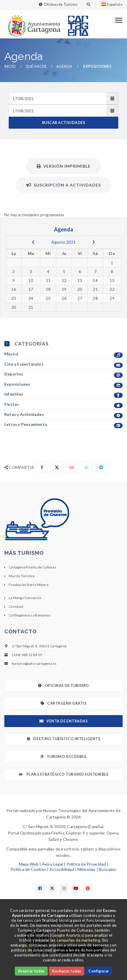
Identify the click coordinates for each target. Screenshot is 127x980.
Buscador (108, 869)
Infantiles (63, 394)
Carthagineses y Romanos (30, 615)
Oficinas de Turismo (61, 5)
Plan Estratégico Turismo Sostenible (64, 774)
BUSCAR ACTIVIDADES (63, 123)
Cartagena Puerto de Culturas (32, 567)
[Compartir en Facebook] (42, 467)
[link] (33, 23)
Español (112, 5)
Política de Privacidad (86, 864)
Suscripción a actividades (64, 185)
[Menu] (117, 20)
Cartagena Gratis (64, 703)
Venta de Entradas (63, 721)
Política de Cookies (28, 869)
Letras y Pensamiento (63, 425)
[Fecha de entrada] (58, 98)
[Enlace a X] (52, 888)
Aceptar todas (31, 971)
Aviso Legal (52, 864)
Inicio (10, 67)
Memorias (87, 869)
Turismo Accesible (63, 757)
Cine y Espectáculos (63, 364)
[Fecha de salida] (58, 111)
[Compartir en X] (57, 467)
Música (63, 354)
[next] (94, 242)
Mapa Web (29, 864)
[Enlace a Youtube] (76, 888)
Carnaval (16, 606)
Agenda (64, 67)
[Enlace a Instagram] (64, 888)
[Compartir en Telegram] (101, 467)
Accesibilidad (62, 869)
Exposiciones (63, 384)
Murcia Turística (22, 576)
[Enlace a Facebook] (40, 888)
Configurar (99, 971)
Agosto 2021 (63, 242)
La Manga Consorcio (25, 598)
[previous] (33, 242)
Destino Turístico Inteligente (63, 739)
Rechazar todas (67, 971)
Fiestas (63, 404)
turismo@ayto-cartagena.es (34, 663)
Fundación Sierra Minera (29, 585)
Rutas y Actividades (63, 415)
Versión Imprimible (63, 166)
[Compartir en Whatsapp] (86, 467)
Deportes (63, 374)
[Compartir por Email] (72, 467)
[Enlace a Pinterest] (88, 888)
